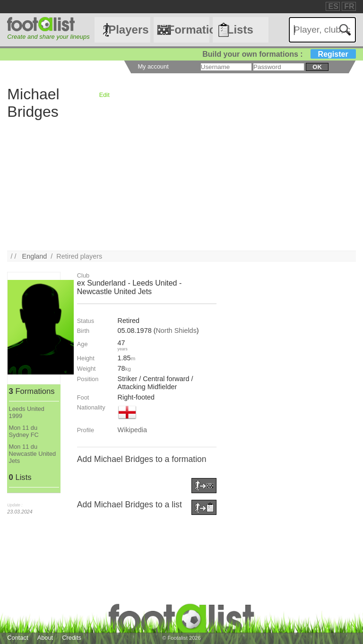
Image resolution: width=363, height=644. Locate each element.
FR (349, 6)
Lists (240, 30)
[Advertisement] (181, 184)
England (35, 256)
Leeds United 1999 (27, 412)
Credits (72, 638)
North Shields (176, 331)
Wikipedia (132, 430)
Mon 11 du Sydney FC (24, 431)
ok (317, 67)
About (45, 638)
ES (333, 6)
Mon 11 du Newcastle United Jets (33, 454)
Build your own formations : (279, 54)
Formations (188, 30)
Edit (104, 95)
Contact (17, 638)
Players (128, 30)
